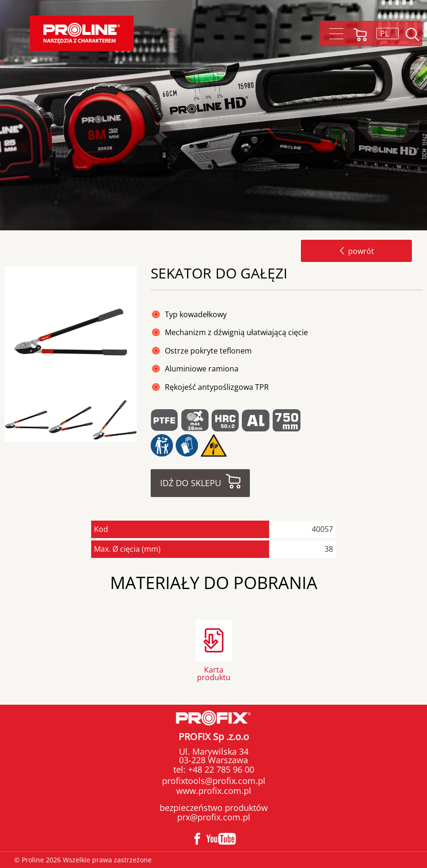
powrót (356, 251)
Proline (82, 33)
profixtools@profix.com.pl (214, 781)
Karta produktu (214, 673)
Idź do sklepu (191, 483)
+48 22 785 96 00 (220, 769)
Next (145, 420)
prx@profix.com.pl (214, 817)
